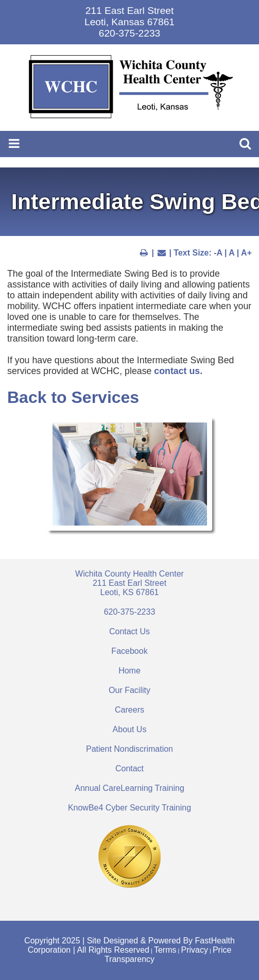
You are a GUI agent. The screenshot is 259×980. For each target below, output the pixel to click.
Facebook (129, 651)
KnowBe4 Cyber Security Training (129, 808)
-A (218, 253)
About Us (130, 729)
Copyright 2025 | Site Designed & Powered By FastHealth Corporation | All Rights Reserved (129, 945)
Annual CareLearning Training (129, 788)
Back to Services (73, 397)
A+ (246, 253)
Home (129, 671)
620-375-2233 (130, 612)
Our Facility (129, 690)
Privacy (194, 950)
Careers (129, 710)
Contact (129, 768)
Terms (165, 950)
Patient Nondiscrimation (129, 749)
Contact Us (129, 631)
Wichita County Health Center (129, 583)
